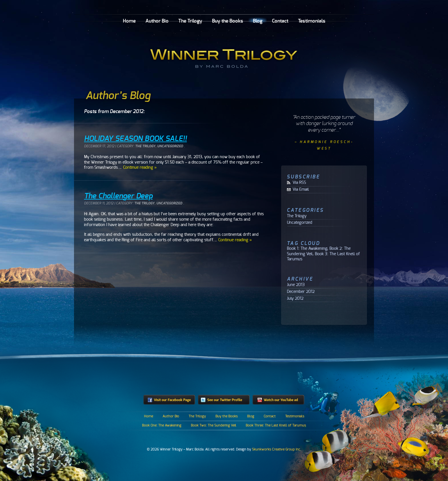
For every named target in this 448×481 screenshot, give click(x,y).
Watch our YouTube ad (278, 400)
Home (129, 21)
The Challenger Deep (118, 196)
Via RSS (299, 183)
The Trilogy (190, 21)
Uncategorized (170, 146)
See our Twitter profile (224, 400)
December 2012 (301, 292)
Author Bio (157, 21)
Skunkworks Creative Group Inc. (277, 449)
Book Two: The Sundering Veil (214, 425)
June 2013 (296, 285)
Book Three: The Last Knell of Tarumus (276, 425)
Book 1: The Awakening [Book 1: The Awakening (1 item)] (307, 248)
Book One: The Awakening (162, 425)
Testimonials (312, 21)
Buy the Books (228, 21)
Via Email (301, 190)
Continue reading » (140, 167)
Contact (280, 21)
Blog (258, 21)
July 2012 (295, 299)
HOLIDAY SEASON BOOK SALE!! (135, 139)
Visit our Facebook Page (169, 400)
